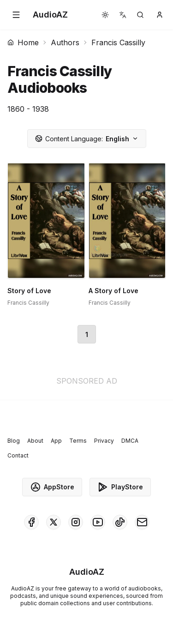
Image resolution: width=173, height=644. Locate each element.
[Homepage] (50, 15)
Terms (78, 441)
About (35, 441)
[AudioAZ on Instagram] (76, 522)
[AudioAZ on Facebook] (31, 522)
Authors (65, 42)
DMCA (130, 441)
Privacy (104, 441)
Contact (18, 455)
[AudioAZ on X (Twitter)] (54, 522)
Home (23, 42)
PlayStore (120, 487)
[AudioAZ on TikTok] (120, 522)
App (56, 441)
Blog (14, 441)
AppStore (52, 487)
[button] (16, 15)
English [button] (87, 139)
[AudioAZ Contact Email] (142, 522)
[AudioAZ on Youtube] (98, 522)
